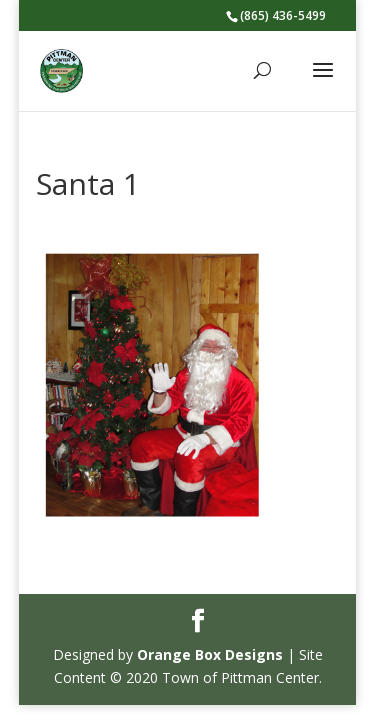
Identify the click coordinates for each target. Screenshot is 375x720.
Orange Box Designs (210, 654)
